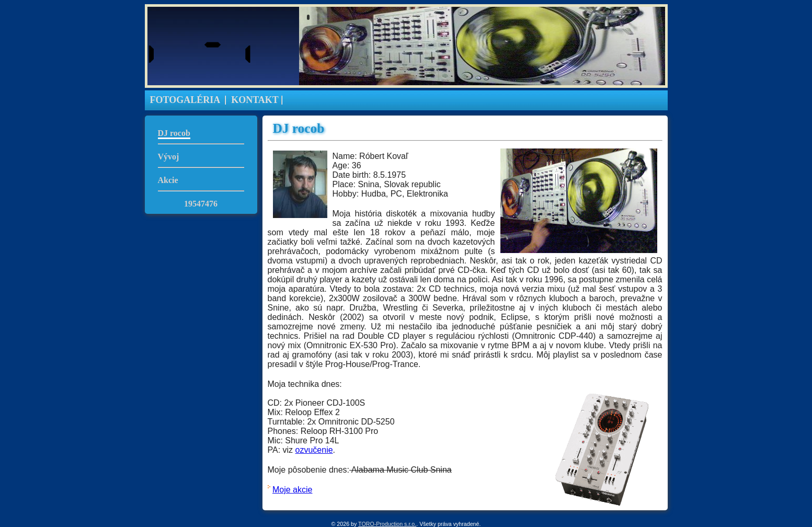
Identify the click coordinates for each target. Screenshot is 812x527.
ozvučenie (314, 450)
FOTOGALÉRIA (185, 100)
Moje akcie (292, 490)
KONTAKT (255, 100)
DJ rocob (174, 133)
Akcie (168, 180)
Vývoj (169, 157)
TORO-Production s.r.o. (387, 524)
